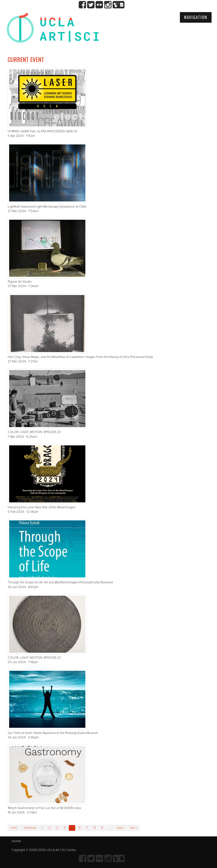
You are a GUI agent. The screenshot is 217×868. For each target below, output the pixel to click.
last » (134, 828)
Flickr (99, 5)
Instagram (108, 5)
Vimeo (116, 5)
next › (121, 828)
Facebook (83, 5)
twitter (91, 5)
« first (14, 828)
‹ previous (29, 828)
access (16, 841)
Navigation (196, 17)
